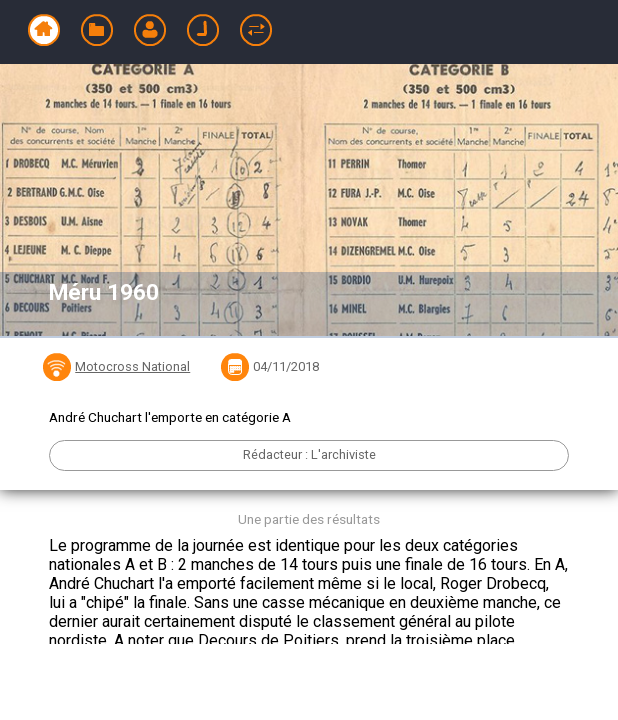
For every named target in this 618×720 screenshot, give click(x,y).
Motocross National (132, 366)
